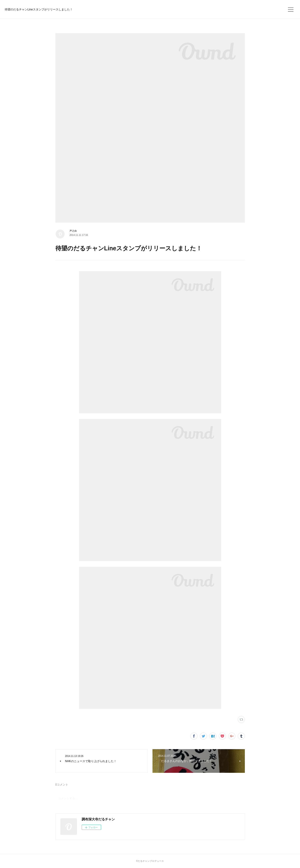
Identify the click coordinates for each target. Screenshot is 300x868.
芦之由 (73, 231)
